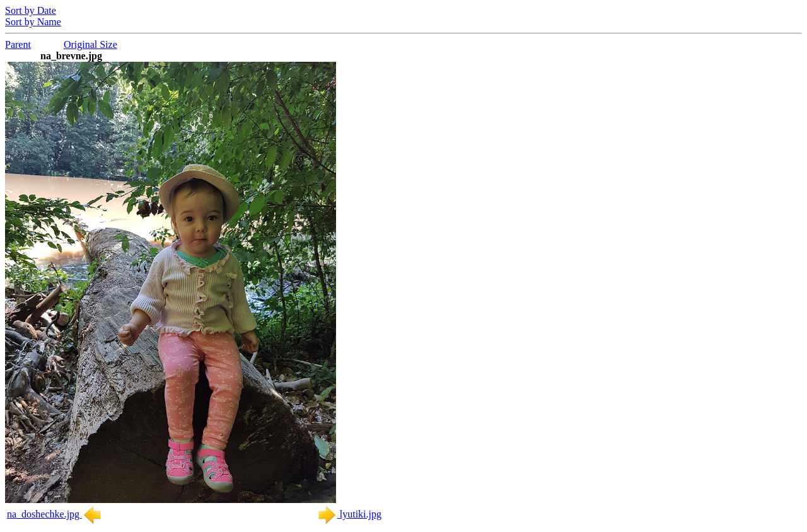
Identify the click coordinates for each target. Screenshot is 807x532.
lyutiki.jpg (349, 514)
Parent (18, 44)
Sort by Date (31, 10)
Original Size (90, 44)
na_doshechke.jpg (55, 514)
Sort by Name (33, 22)
